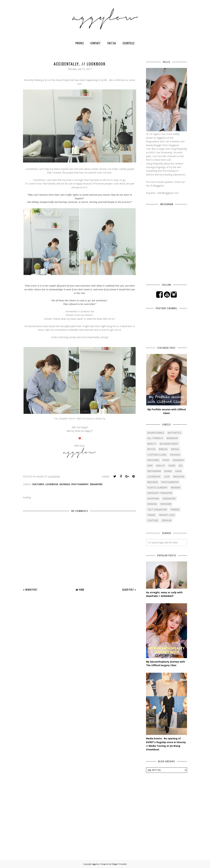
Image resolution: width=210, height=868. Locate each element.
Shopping (153, 498)
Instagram (154, 471)
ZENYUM (166, 520)
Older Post (128, 589)
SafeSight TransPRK (160, 493)
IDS (181, 466)
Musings (65, 484)
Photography (80, 484)
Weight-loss (167, 515)
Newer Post (31, 589)
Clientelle (129, 43)
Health (160, 466)
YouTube (153, 520)
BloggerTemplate (119, 864)
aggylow (96, 864)
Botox (151, 449)
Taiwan (175, 509)
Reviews (176, 488)
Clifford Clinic (157, 455)
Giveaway (178, 460)
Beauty (152, 444)
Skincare (166, 504)
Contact (95, 43)
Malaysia (179, 477)
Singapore (96, 484)
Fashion (175, 455)
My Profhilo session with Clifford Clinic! (167, 411)
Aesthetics (174, 433)
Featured (38, 484)
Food (166, 460)
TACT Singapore (157, 509)
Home (81, 589)
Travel (152, 515)
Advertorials (156, 433)
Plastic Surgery (157, 488)
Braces (163, 449)
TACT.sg (112, 43)
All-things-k (155, 438)
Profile (80, 43)
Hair (150, 466)
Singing (152, 504)
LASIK (178, 471)
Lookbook (52, 484)
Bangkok (172, 438)
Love (167, 477)
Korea (168, 471)
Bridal (175, 449)
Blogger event (169, 444)
